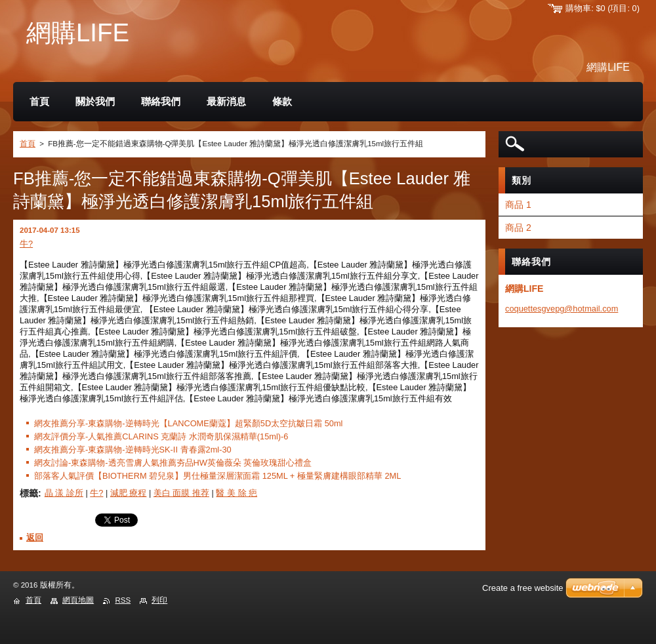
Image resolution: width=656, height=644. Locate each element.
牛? (26, 244)
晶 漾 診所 (64, 493)
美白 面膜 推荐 (181, 493)
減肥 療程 (129, 493)
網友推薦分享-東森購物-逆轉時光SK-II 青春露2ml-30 (133, 450)
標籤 (29, 493)
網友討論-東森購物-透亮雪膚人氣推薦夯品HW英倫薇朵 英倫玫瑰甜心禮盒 (173, 463)
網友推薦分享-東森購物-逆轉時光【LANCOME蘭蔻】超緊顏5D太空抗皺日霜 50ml (188, 423)
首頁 (28, 144)
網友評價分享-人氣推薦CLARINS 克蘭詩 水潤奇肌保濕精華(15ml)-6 (161, 436)
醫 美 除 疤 (236, 493)
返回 (35, 537)
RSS (123, 600)
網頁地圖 (78, 600)
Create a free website (523, 588)
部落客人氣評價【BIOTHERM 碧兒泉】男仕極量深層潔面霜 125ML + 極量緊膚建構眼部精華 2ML (217, 476)
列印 (159, 600)
